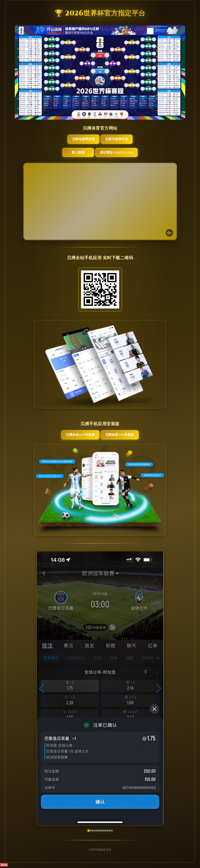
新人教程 (78, 153)
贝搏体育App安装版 (120, 436)
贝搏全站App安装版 (80, 436)
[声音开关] (169, 234)
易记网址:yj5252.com (118, 153)
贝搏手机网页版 (119, 139)
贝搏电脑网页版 (82, 139)
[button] (42, 690)
